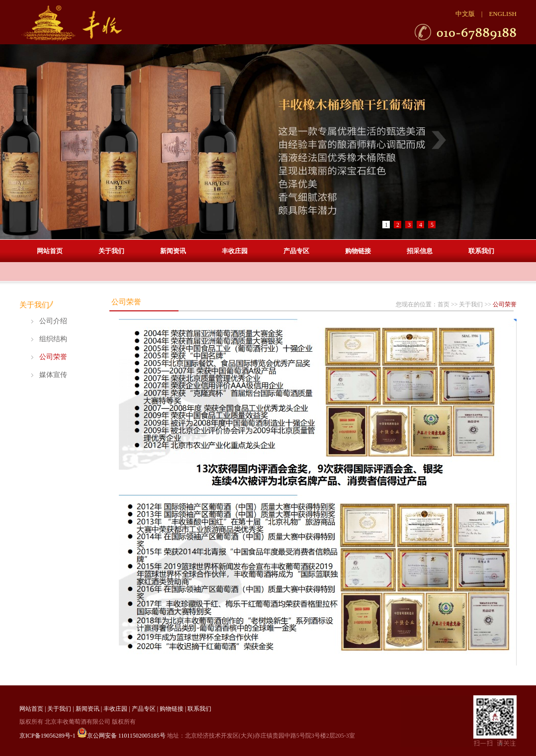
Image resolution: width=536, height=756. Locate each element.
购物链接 (358, 251)
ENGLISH (503, 14)
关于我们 (111, 251)
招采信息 (420, 251)
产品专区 (296, 251)
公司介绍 (53, 321)
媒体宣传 (53, 375)
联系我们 (481, 251)
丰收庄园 (235, 251)
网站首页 (50, 251)
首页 (444, 304)
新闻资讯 (173, 251)
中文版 (465, 14)
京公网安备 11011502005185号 (121, 736)
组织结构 (53, 339)
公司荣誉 (53, 357)
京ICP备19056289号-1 (47, 736)
